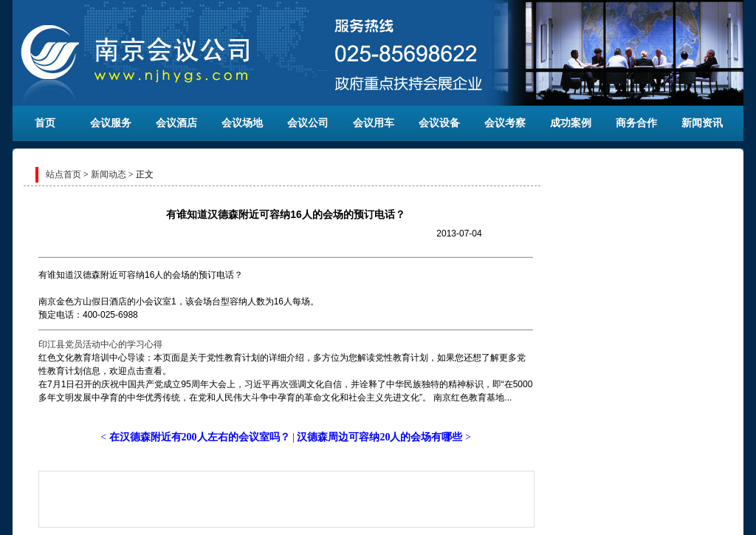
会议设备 (439, 123)
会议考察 (505, 123)
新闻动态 (109, 174)
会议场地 (242, 123)
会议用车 (374, 123)
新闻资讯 (702, 123)
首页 (45, 123)
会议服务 (111, 123)
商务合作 (636, 123)
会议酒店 (176, 123)
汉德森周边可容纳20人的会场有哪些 (379, 437)
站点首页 (63, 174)
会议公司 (308, 123)
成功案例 (571, 123)
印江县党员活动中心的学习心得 (100, 344)
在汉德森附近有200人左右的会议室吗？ (200, 437)
